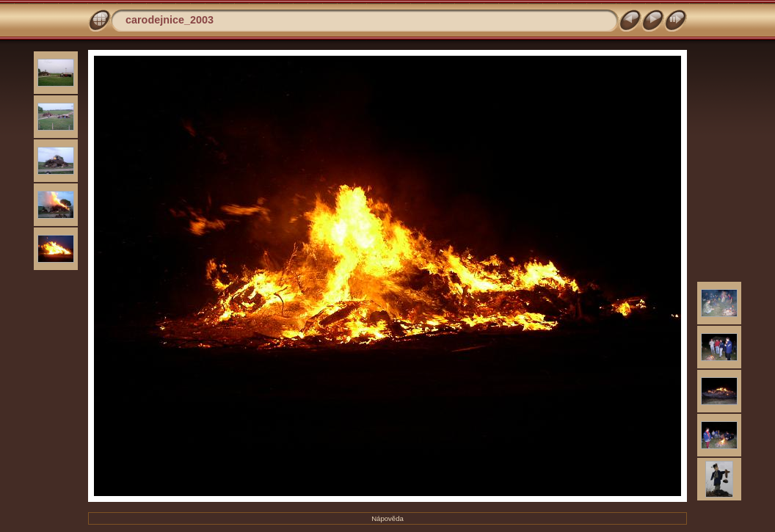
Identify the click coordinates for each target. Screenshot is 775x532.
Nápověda (387, 518)
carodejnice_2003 (170, 20)
